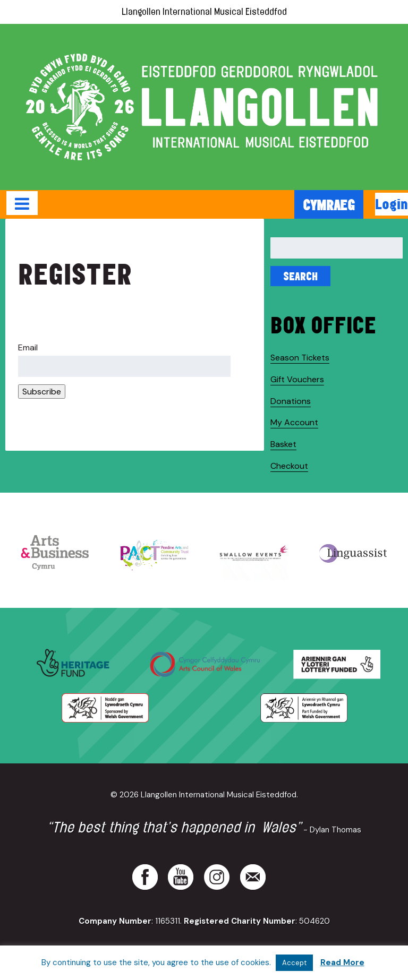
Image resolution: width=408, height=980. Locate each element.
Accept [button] (294, 963)
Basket (283, 444)
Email (28, 347)
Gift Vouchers (297, 379)
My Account (294, 422)
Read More (342, 962)
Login (392, 204)
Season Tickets (300, 358)
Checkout (289, 466)
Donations (291, 401)
